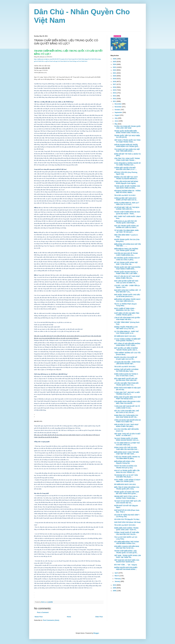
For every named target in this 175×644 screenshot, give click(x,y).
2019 (115, 79)
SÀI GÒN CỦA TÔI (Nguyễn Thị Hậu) (127, 519)
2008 (115, 591)
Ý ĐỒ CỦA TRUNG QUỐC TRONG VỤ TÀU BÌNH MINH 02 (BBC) (127, 458)
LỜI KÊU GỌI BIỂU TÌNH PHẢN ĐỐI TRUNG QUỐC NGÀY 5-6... (126, 384)
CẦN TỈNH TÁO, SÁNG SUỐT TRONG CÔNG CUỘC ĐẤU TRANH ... (127, 159)
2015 (115, 90)
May (116, 124)
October (118, 110)
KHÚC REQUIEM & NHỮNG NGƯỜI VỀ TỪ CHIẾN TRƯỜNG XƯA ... (127, 164)
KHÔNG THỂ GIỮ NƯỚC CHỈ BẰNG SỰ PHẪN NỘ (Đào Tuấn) (126, 370)
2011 (115, 101)
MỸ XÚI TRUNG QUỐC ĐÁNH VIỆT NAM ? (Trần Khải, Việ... (126, 263)
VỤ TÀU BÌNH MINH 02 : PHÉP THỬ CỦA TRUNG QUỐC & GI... (126, 332)
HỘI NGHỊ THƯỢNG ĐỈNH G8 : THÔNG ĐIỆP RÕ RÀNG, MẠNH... (127, 192)
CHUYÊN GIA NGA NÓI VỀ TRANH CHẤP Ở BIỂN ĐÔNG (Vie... (126, 254)
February (118, 579)
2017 (115, 84)
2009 (115, 588)
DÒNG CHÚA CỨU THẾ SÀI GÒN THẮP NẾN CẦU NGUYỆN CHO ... (127, 448)
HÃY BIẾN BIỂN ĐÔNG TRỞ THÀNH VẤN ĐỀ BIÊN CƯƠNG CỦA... (127, 543)
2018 (115, 82)
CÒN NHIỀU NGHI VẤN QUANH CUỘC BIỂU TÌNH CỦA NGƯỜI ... (127, 402)
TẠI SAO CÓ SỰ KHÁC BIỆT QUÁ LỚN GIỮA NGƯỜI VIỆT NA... (127, 502)
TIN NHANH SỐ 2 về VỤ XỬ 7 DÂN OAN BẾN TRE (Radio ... (126, 476)
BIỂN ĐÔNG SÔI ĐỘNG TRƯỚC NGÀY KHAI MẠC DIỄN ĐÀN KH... (127, 300)
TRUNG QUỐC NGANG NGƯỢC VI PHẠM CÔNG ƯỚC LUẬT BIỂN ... (126, 273)
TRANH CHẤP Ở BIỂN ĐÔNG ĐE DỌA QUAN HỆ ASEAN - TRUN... (127, 213)
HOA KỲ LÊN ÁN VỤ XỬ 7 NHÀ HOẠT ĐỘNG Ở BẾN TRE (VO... (127, 277)
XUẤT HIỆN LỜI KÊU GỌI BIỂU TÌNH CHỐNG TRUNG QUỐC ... (127, 314)
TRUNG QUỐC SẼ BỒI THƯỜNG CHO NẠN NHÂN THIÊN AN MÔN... (127, 187)
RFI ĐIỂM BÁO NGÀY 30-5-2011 (125, 336)
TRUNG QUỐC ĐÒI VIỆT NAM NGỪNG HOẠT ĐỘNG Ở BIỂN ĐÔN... (127, 268)
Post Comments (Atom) (51, 620)
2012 (115, 99)
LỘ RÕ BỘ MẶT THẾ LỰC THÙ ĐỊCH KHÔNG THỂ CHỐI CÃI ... (127, 208)
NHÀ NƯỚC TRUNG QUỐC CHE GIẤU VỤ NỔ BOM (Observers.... (127, 296)
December (118, 104)
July (116, 118)
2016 (115, 87)
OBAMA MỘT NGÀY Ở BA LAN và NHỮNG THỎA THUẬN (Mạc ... (126, 497)
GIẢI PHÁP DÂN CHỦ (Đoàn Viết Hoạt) (127, 522)
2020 (115, 76)
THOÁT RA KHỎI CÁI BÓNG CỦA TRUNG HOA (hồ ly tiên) (126, 467)
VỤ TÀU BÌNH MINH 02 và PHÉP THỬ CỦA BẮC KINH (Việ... (127, 444)
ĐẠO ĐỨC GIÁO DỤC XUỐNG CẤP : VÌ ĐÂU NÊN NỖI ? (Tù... (127, 291)
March (117, 576)
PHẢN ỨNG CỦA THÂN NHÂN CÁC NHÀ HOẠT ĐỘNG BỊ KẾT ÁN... (126, 416)
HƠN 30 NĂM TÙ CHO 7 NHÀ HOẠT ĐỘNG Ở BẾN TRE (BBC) (126, 425)
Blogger (96, 633)
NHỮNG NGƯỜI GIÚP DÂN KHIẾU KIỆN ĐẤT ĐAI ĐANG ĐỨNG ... (126, 568)
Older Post (99, 617)
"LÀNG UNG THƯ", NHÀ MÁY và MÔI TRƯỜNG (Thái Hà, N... (127, 393)
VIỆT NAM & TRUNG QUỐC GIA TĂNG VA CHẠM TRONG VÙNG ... (127, 141)
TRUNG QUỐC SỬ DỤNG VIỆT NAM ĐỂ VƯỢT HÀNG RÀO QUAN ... (127, 493)
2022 (115, 70)
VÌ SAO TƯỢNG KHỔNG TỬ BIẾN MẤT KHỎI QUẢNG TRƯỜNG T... (127, 340)
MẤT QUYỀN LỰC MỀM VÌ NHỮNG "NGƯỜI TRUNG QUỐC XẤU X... (126, 349)
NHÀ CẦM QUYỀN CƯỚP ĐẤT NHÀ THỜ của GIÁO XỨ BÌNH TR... (126, 282)
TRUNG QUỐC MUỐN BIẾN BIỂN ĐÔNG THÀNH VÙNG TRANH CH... (127, 132)
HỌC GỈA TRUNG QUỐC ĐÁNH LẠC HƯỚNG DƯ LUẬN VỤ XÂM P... (127, 227)
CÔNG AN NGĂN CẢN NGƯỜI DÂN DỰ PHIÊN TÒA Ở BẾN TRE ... (127, 421)
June (116, 121)
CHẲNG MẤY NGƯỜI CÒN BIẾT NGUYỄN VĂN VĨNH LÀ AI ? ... (125, 169)
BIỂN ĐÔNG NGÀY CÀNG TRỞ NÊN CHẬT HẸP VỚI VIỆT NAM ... (127, 453)
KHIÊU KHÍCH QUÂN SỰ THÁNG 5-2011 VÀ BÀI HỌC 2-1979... (126, 375)
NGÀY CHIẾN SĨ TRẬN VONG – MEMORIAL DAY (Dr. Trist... (125, 309)
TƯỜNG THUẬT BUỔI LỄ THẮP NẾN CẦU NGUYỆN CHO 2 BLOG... (127, 533)
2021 (115, 73)
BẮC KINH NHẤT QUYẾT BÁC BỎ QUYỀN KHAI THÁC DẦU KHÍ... (126, 380)
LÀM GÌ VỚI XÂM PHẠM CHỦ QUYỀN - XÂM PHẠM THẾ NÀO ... (127, 319)
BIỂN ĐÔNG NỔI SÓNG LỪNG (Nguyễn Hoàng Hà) (125, 462)
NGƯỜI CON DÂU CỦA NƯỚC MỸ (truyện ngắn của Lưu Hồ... (126, 358)
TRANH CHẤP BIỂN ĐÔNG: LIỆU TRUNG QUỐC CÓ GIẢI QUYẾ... (126, 552)
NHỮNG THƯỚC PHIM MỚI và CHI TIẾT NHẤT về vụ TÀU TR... (126, 328)
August (117, 115)
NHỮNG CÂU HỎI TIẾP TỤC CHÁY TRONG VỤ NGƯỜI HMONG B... (126, 178)
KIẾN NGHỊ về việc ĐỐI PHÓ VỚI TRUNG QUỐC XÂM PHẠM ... (125, 222)
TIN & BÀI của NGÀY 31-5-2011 (125, 195)
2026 (115, 59)
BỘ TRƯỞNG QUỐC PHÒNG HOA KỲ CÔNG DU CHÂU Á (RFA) (127, 259)
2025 (115, 62)
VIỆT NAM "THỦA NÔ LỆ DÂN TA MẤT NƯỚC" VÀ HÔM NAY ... (127, 435)
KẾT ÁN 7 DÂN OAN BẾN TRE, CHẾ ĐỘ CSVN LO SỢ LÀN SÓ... (127, 412)
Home (69, 617)
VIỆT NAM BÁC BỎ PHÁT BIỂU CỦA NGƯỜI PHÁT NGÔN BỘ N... (127, 561)
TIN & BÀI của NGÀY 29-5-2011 (125, 525)
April (116, 573)
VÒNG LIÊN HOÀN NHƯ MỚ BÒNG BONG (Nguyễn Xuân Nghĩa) (126, 182)
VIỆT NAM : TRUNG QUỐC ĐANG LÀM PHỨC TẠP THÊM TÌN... (127, 556)
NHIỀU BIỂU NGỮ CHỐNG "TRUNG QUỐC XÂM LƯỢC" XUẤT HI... (126, 529)
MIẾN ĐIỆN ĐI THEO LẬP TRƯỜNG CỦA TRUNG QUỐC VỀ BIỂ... (126, 250)
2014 (115, 93)
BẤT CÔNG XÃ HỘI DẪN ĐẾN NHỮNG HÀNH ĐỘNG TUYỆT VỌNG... (127, 344)
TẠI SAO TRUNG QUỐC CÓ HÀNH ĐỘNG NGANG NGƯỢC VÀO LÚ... (127, 439)
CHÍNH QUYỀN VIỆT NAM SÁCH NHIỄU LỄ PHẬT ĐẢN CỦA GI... (126, 199)
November (118, 107)
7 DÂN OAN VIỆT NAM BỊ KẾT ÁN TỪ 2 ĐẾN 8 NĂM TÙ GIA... (127, 407)
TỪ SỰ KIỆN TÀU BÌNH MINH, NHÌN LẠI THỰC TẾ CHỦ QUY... (126, 231)
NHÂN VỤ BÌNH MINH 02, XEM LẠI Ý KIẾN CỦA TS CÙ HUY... (127, 204)
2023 (115, 67)
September (119, 112)
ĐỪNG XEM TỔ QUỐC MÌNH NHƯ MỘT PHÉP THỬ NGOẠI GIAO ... (128, 398)
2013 (115, 96)
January (118, 581)
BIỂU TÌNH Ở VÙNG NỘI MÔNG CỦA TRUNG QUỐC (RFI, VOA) (127, 488)
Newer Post (39, 617)
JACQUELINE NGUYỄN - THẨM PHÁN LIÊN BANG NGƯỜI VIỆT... (127, 363)
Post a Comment (43, 612)
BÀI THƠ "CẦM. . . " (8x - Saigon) (126, 565)
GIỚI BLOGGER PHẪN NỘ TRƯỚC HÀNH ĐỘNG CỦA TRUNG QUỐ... (127, 146)
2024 (115, 64)
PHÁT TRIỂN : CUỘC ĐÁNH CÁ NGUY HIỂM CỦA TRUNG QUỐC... (127, 481)
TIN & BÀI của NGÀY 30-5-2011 (125, 367)
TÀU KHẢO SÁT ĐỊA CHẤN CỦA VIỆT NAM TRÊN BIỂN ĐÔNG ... (127, 150)
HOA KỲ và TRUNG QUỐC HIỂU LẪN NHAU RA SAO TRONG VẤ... (127, 471)
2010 (115, 585)
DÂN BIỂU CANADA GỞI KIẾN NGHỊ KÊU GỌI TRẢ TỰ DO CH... (127, 547)
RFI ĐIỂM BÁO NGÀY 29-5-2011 (125, 484)
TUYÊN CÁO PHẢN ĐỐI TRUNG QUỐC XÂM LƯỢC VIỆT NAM (127, 127)
